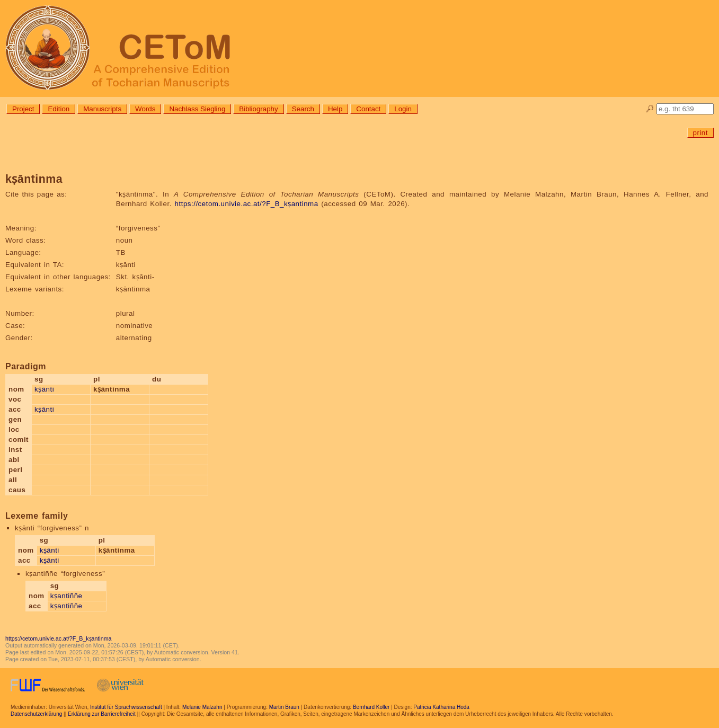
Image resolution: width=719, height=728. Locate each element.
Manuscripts (102, 109)
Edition (59, 109)
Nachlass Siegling (197, 109)
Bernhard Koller (371, 707)
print (700, 133)
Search (303, 109)
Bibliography (258, 109)
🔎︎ (650, 109)
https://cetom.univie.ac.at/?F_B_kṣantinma (247, 204)
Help (335, 109)
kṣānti (44, 389)
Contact (368, 109)
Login (403, 109)
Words (145, 109)
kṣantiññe (66, 596)
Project (23, 109)
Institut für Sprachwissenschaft (126, 707)
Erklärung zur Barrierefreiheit (102, 714)
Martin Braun (284, 707)
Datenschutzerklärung (36, 714)
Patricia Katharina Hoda (441, 707)
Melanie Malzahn (202, 707)
